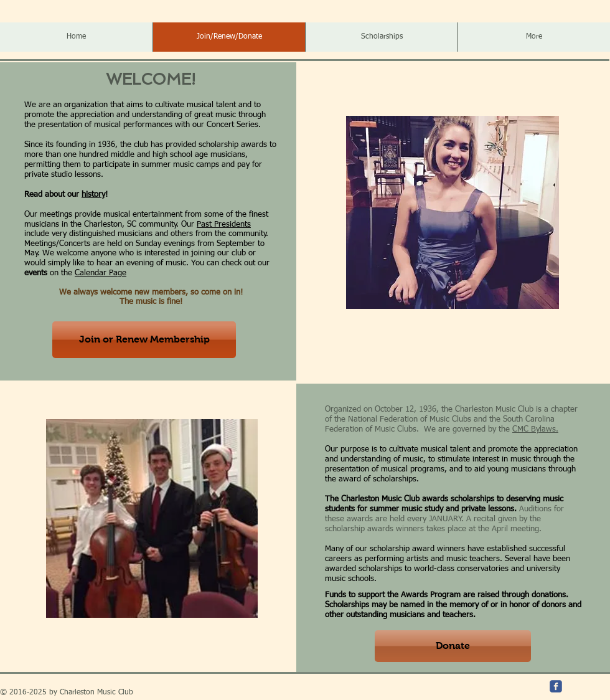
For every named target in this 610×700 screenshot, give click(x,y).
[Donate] (453, 646)
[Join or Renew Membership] (144, 340)
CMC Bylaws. (535, 429)
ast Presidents (226, 225)
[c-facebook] (556, 686)
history (93, 195)
